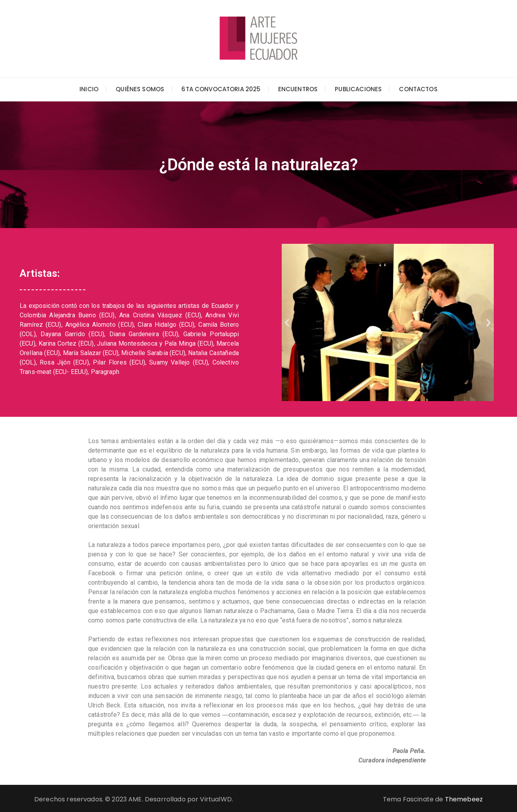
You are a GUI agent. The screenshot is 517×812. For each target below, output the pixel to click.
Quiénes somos (140, 89)
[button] (287, 323)
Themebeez (464, 799)
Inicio (89, 89)
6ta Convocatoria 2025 (221, 89)
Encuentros (298, 89)
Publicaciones (358, 89)
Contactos (418, 89)
